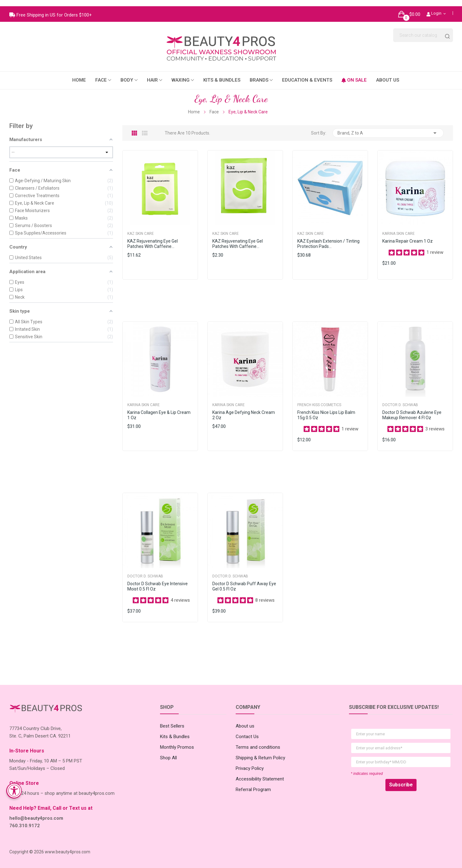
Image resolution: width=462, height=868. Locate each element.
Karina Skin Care (398, 227)
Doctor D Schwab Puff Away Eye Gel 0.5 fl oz (244, 580)
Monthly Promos (177, 741)
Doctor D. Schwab (400, 399)
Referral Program (253, 783)
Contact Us (247, 730)
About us (245, 720)
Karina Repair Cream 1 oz (408, 235)
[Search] (423, 29)
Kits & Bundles (175, 730)
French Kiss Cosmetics (319, 399)
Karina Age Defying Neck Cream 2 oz (244, 409)
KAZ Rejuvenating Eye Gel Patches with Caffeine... (153, 237)
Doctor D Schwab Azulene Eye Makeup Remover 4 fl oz (412, 409)
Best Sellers (172, 720)
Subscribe (401, 778)
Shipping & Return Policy (260, 752)
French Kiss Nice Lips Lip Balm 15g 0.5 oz (326, 409)
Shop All (168, 752)
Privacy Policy (250, 762)
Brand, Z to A (388, 127)
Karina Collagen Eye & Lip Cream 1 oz (159, 409)
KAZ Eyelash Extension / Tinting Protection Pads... (328, 237)
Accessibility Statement (260, 773)
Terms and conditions (258, 741)
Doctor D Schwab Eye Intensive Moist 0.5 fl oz (158, 580)
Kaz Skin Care (141, 227)
